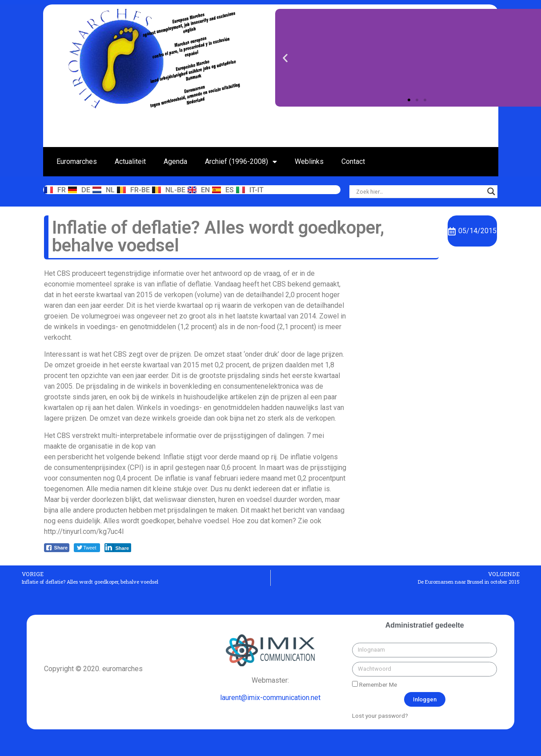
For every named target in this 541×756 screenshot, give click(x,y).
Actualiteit (130, 161)
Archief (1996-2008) (241, 162)
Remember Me (375, 684)
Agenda (175, 161)
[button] (409, 100)
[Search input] (419, 191)
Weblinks (309, 161)
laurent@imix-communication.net (270, 698)
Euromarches (77, 161)
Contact (353, 161)
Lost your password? (380, 716)
